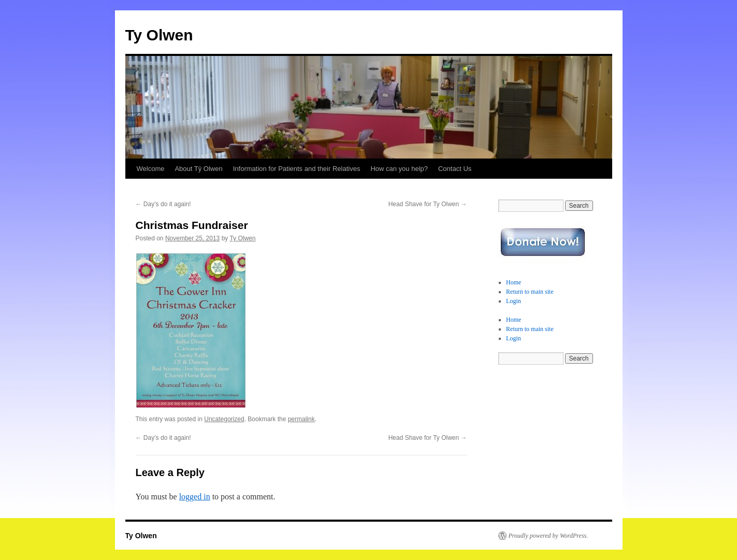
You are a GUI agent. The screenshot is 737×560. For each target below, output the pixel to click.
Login (514, 301)
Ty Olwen (159, 35)
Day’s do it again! (163, 204)
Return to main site (530, 292)
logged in (195, 497)
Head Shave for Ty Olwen (428, 204)
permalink (301, 419)
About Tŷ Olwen (198, 169)
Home (514, 282)
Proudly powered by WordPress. (548, 536)
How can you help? (399, 169)
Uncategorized (224, 419)
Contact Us (455, 169)
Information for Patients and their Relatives (297, 169)
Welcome (151, 169)
